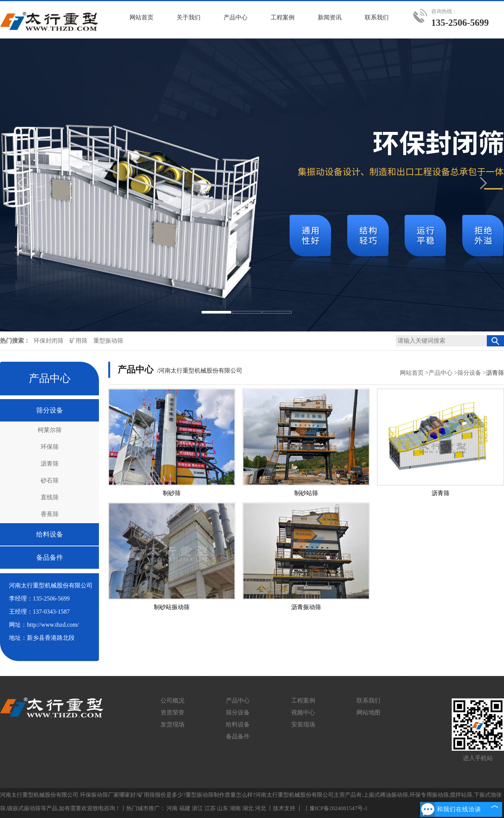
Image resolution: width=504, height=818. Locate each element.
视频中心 (303, 712)
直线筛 (50, 497)
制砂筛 (172, 493)
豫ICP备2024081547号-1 (339, 808)
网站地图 (368, 712)
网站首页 (412, 373)
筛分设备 (50, 410)
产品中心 (441, 373)
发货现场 (172, 724)
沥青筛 (50, 464)
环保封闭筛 (49, 341)
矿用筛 (79, 341)
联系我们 (368, 700)
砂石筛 (50, 480)
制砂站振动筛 (172, 607)
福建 (185, 808)
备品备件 (50, 558)
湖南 (235, 808)
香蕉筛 (50, 514)
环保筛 (50, 447)
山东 (223, 808)
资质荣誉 (172, 712)
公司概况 (172, 700)
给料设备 (50, 534)
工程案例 (303, 700)
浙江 (197, 808)
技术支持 (284, 808)
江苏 (210, 808)
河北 (261, 808)
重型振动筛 (108, 341)
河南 (172, 808)
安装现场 (303, 724)
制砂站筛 (306, 493)
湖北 (248, 808)
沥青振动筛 (306, 607)
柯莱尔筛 (50, 430)
